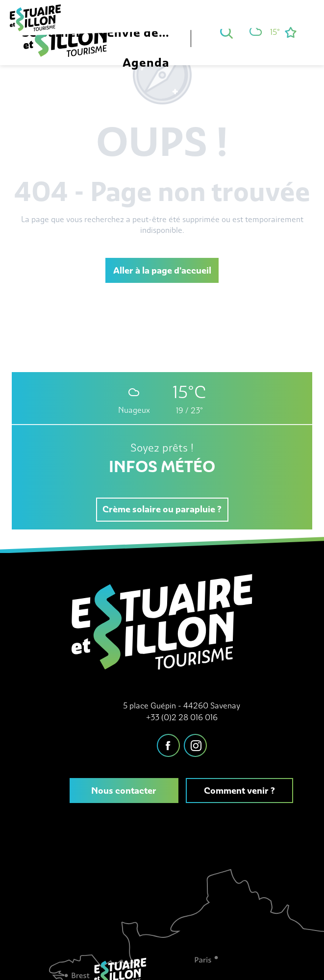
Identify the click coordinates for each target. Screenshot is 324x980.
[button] (226, 32)
